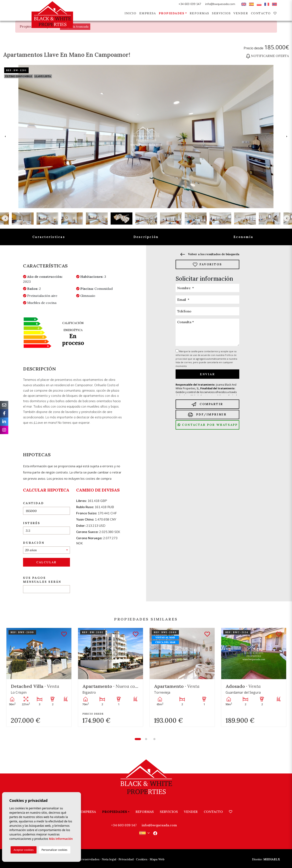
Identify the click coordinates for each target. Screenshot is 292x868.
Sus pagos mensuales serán (42, 580)
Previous (5, 137)
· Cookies (141, 859)
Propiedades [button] (172, 13)
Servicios (221, 13)
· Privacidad (125, 859)
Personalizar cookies (54, 850)
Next (287, 137)
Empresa (148, 13)
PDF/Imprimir (207, 415)
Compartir (207, 404)
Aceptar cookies (23, 850)
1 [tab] (138, 739)
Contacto (261, 13)
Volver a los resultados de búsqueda (210, 254)
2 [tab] (146, 739)
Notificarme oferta (268, 56)
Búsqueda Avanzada (75, 27)
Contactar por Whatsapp (208, 425)
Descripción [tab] (146, 237)
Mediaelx (266, 859)
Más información (61, 839)
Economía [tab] (243, 237)
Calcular (46, 562)
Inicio (130, 13)
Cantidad (33, 503)
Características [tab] (49, 237)
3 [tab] (154, 739)
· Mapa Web (156, 859)
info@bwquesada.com (220, 4)
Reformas (199, 13)
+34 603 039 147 (190, 4)
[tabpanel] (39, 677)
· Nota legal (108, 859)
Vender (241, 13)
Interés (32, 523)
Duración (34, 543)
